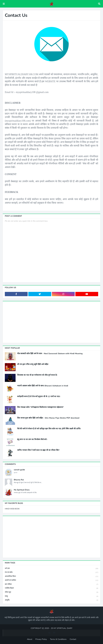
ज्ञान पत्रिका (51, 584)
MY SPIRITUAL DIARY (63, 628)
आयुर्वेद (51, 600)
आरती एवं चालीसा (51, 580)
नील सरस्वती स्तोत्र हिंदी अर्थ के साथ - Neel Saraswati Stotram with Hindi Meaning (50, 354)
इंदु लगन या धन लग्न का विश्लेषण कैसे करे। (32, 439)
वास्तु (51, 596)
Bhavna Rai (19, 480)
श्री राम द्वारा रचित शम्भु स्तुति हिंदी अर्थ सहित (33, 364)
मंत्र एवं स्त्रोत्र (51, 572)
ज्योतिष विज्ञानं (51, 588)
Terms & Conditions (58, 639)
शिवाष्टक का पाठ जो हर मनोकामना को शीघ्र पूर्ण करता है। (37, 375)
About (30, 639)
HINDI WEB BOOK (12, 509)
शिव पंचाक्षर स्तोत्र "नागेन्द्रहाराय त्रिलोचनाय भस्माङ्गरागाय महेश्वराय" (40, 407)
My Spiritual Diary (22, 490)
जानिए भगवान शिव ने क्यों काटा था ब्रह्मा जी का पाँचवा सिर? (38, 450)
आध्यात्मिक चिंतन (51, 576)
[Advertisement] (51, 322)
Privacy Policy (41, 639)
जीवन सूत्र (51, 592)
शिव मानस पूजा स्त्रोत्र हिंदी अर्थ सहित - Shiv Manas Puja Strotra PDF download (48, 418)
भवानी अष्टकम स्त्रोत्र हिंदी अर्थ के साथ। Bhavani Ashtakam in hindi (43, 386)
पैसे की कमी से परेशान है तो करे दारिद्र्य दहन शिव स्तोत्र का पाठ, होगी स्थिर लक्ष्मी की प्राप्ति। (49, 429)
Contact (73, 639)
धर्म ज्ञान (51, 569)
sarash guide (19, 470)
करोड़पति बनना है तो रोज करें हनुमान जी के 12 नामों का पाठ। (39, 397)
